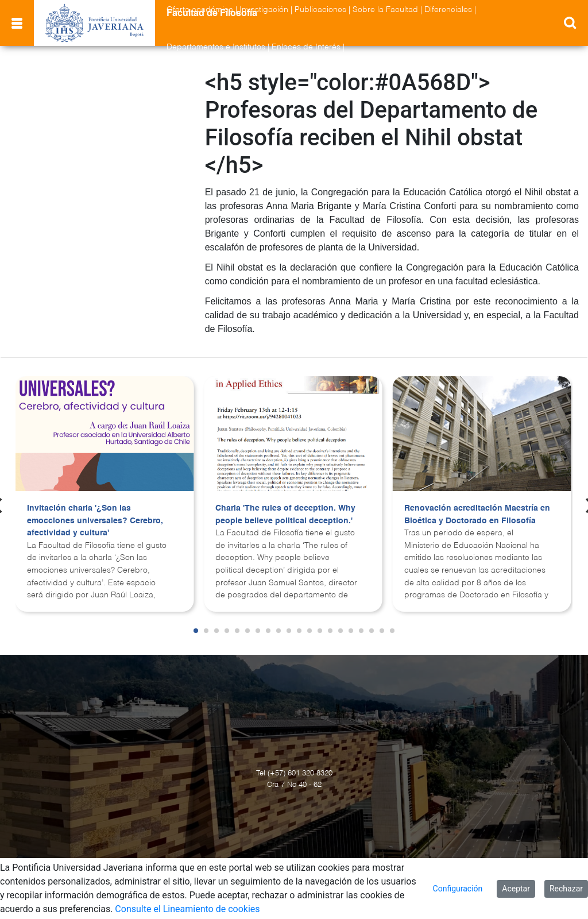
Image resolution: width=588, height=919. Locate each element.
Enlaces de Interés (306, 47)
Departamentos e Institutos (216, 47)
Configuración (458, 889)
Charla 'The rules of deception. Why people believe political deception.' (285, 515)
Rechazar (566, 889)
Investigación (264, 10)
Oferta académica (200, 10)
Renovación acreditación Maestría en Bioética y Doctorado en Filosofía (477, 515)
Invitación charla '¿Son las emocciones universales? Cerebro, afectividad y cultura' (95, 521)
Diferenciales (448, 10)
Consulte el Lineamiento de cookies (187, 909)
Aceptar (516, 889)
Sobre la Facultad (385, 10)
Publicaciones (320, 10)
